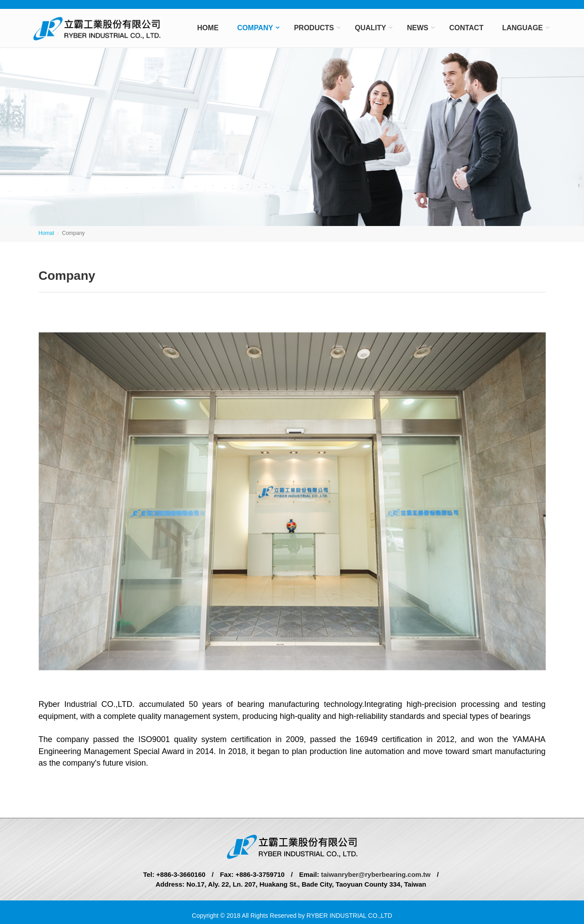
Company (255, 28)
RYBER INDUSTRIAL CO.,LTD (349, 916)
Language (523, 28)
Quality (371, 28)
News (418, 28)
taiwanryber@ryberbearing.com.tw (375, 874)
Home (208, 28)
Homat (46, 233)
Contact (466, 28)
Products (314, 28)
